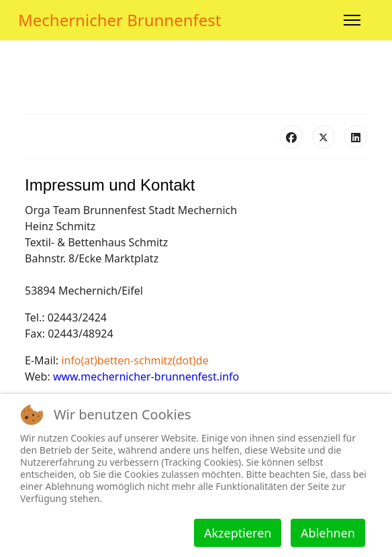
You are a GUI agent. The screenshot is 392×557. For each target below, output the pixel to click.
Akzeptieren (238, 533)
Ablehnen (328, 533)
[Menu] (352, 20)
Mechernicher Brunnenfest (120, 20)
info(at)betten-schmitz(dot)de (135, 360)
